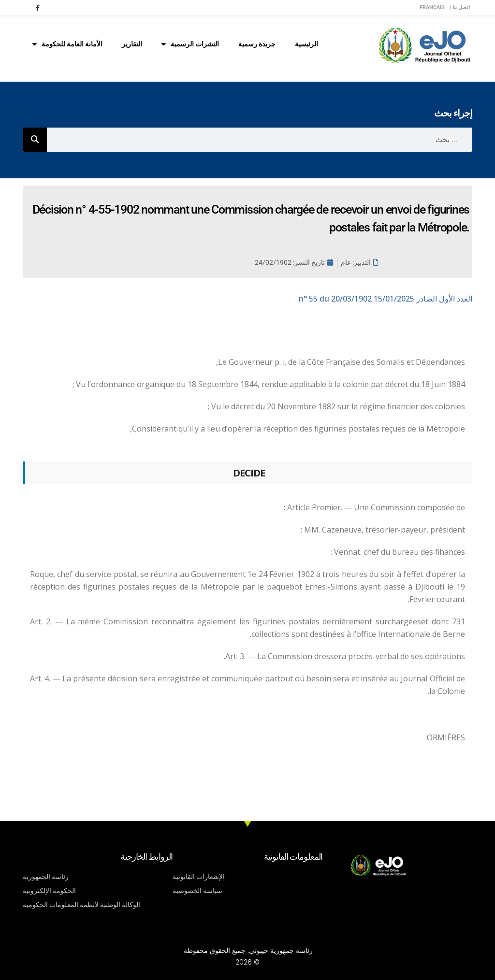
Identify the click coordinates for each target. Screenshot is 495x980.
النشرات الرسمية (190, 44)
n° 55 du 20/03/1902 (386, 299)
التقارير (132, 44)
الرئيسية (306, 44)
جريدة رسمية (257, 44)
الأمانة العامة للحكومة (67, 44)
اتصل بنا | (460, 7)
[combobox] (260, 140)
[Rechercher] (35, 140)
